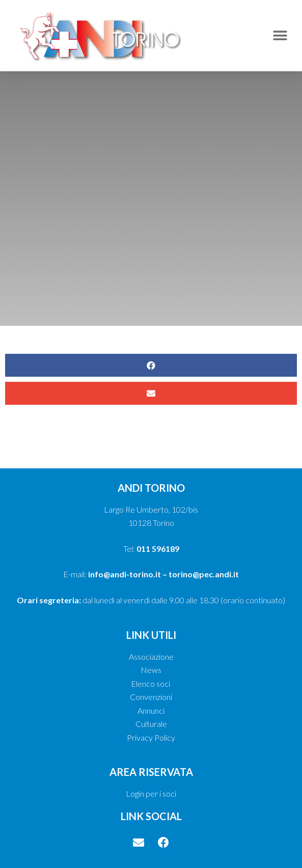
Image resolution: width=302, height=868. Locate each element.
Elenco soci (151, 683)
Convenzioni (151, 697)
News (151, 670)
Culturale (151, 724)
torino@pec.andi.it (204, 574)
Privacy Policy (151, 737)
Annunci (151, 710)
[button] (280, 35)
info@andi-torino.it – (128, 574)
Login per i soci (151, 793)
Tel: (151, 549)
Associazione (151, 656)
